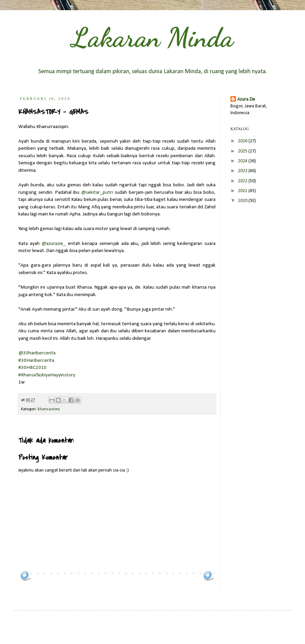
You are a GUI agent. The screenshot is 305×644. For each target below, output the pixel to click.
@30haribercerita (37, 353)
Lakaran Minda (152, 37)
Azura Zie (246, 99)
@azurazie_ (54, 244)
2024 (243, 161)
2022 (243, 181)
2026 (243, 141)
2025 (243, 151)
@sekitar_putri (97, 192)
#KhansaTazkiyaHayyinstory (47, 375)
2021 (243, 191)
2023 (243, 171)
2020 (243, 201)
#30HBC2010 (32, 368)
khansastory (49, 409)
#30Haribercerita (36, 360)
